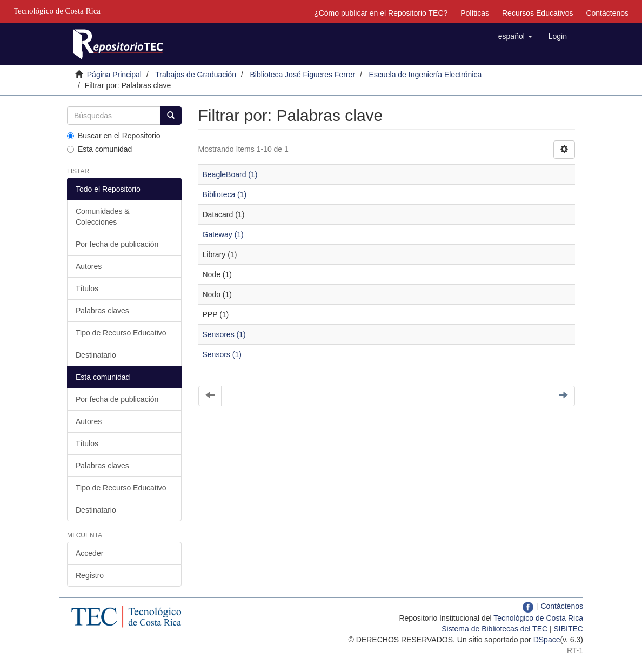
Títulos (87, 288)
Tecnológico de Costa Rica (538, 618)
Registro (90, 575)
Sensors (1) (222, 354)
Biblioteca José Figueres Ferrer (303, 75)
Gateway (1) (223, 234)
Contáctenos (607, 13)
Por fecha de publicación (117, 244)
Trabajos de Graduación (196, 75)
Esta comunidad (99, 149)
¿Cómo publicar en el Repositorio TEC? (381, 13)
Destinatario (96, 355)
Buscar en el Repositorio (114, 136)
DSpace (547, 640)
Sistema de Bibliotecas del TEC (494, 629)
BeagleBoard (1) (230, 174)
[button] (515, 36)
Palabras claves (102, 311)
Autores (89, 266)
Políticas (475, 13)
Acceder (89, 553)
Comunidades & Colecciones (103, 217)
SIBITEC (569, 629)
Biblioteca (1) (225, 194)
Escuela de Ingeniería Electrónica (426, 75)
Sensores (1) (224, 334)
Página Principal (114, 75)
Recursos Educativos (538, 13)
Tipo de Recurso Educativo (121, 333)
